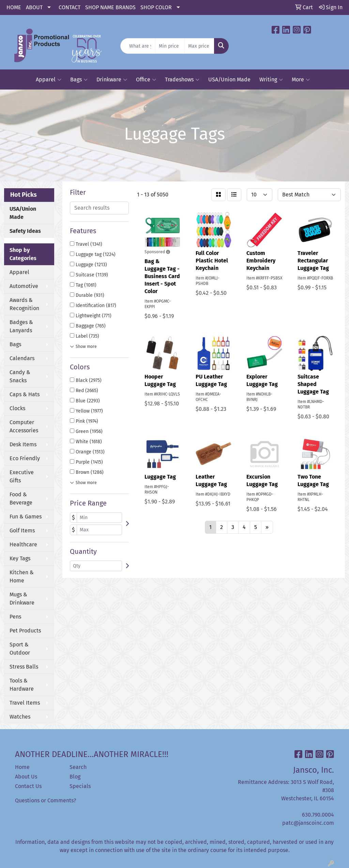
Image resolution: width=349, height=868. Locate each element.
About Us (26, 777)
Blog (75, 777)
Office (146, 80)
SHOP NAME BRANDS (110, 7)
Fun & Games (26, 517)
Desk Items (23, 444)
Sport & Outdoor (20, 649)
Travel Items (25, 703)
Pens (15, 617)
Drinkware (112, 80)
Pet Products (25, 631)
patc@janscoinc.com (308, 823)
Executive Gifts (22, 476)
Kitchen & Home (22, 576)
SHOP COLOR (156, 7)
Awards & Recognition (24, 304)
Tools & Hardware (22, 685)
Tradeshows (182, 80)
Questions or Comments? (45, 800)
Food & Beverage (21, 499)
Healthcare (23, 544)
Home (22, 767)
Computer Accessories (24, 426)
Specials (80, 786)
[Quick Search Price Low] (170, 46)
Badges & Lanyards (21, 326)
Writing (271, 80)
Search (78, 767)
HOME (14, 7)
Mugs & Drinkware (22, 599)
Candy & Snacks (20, 376)
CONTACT (70, 7)
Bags (79, 80)
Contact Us (28, 786)
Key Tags (20, 558)
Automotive (24, 286)
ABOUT (34, 7)
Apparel (49, 80)
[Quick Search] (138, 46)
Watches (20, 717)
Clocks (17, 408)
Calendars (22, 358)
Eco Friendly (25, 458)
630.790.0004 (318, 815)
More (301, 80)
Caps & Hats (25, 394)
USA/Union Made (229, 79)
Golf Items (22, 531)
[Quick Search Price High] (199, 46)
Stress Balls (24, 667)
